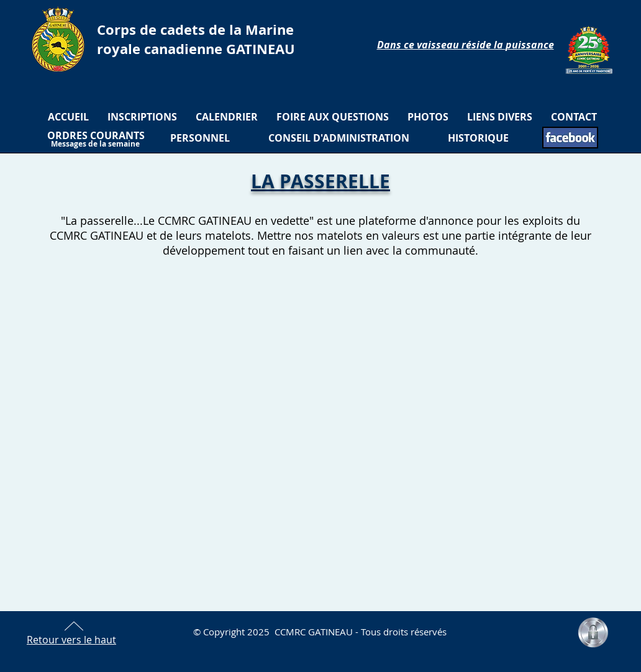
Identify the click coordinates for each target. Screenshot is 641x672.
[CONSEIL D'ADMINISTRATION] (339, 138)
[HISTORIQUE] (478, 138)
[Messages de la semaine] (95, 144)
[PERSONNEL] (200, 138)
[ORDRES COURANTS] (96, 135)
